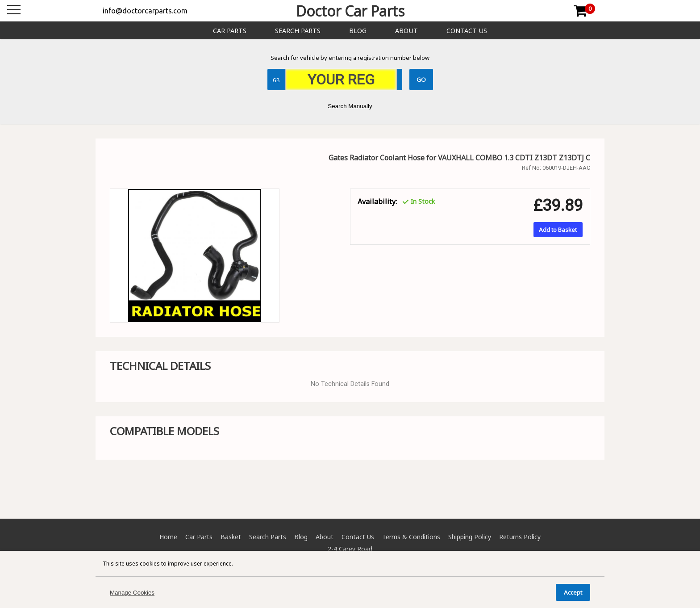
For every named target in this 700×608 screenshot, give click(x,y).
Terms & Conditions (411, 537)
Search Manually (350, 106)
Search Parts (298, 31)
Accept (573, 592)
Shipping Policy (470, 537)
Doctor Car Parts (350, 11)
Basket (231, 537)
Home (168, 537)
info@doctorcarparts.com (145, 11)
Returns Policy (520, 537)
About (406, 31)
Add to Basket (558, 230)
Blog (358, 31)
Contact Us (467, 31)
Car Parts (230, 31)
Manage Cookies (132, 593)
